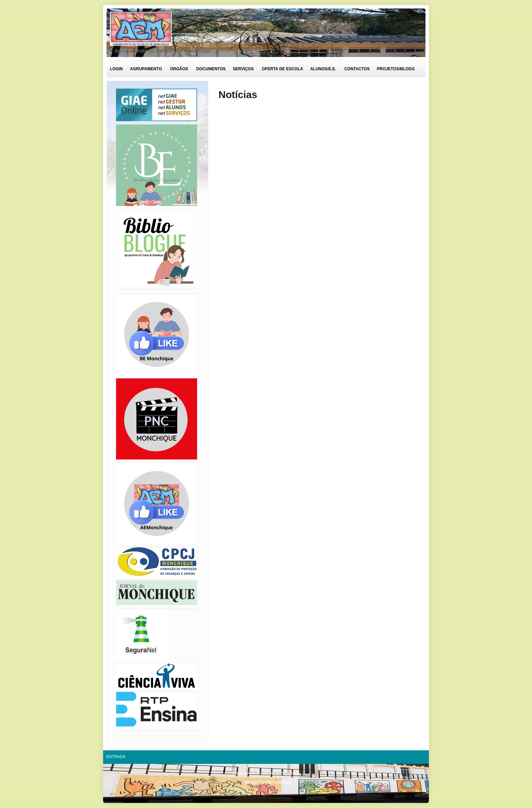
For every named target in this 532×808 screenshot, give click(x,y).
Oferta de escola (282, 69)
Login (116, 69)
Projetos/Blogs (396, 69)
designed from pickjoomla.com (266, 782)
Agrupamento (146, 69)
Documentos (211, 69)
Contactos (357, 69)
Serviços (243, 69)
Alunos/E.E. (323, 69)
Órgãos (179, 69)
